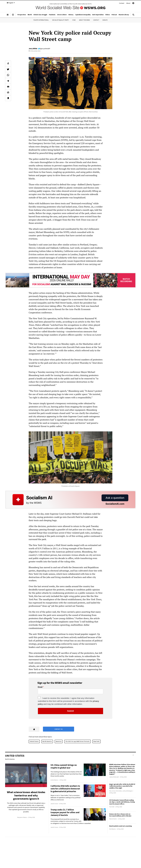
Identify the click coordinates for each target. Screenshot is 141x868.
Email (40, 687)
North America (47, 741)
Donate (105, 20)
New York (96, 741)
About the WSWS (84, 20)
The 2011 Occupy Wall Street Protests (77, 741)
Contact (122, 3)
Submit (71, 711)
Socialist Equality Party (60, 20)
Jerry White (33, 48)
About (128, 3)
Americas (59, 741)
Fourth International (41, 20)
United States (34, 741)
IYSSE (74, 20)
